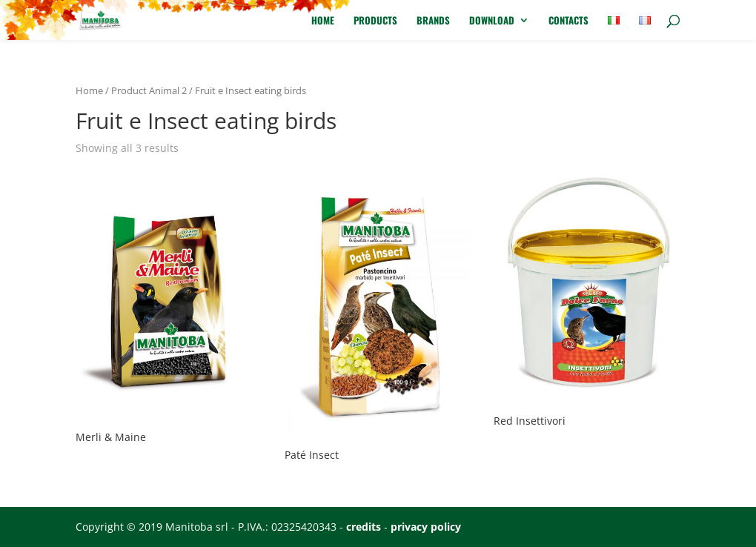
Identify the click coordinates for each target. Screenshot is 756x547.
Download (492, 21)
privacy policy (426, 527)
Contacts (568, 21)
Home (323, 21)
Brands (433, 21)
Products (375, 21)
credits (364, 527)
